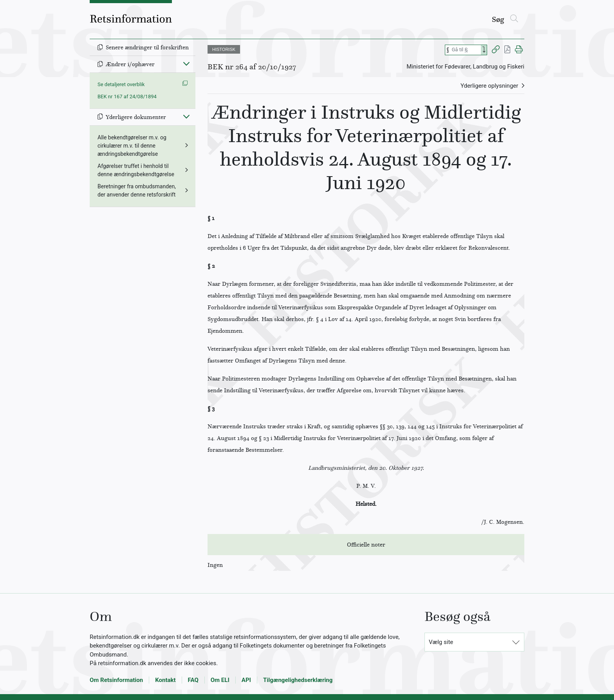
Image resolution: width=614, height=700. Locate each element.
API (246, 680)
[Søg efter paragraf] (466, 50)
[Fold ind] (186, 63)
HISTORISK (224, 49)
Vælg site (441, 642)
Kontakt (165, 680)
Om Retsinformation (116, 680)
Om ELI (220, 680)
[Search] (484, 50)
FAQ (193, 680)
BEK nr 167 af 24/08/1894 (127, 97)
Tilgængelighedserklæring (298, 680)
